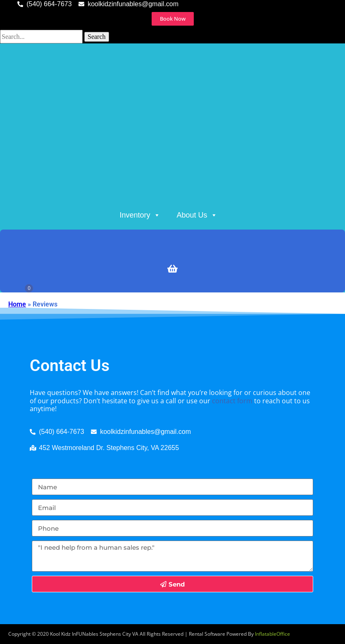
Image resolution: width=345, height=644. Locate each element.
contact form (232, 401)
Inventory (140, 215)
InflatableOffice (272, 634)
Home (17, 304)
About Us (197, 215)
